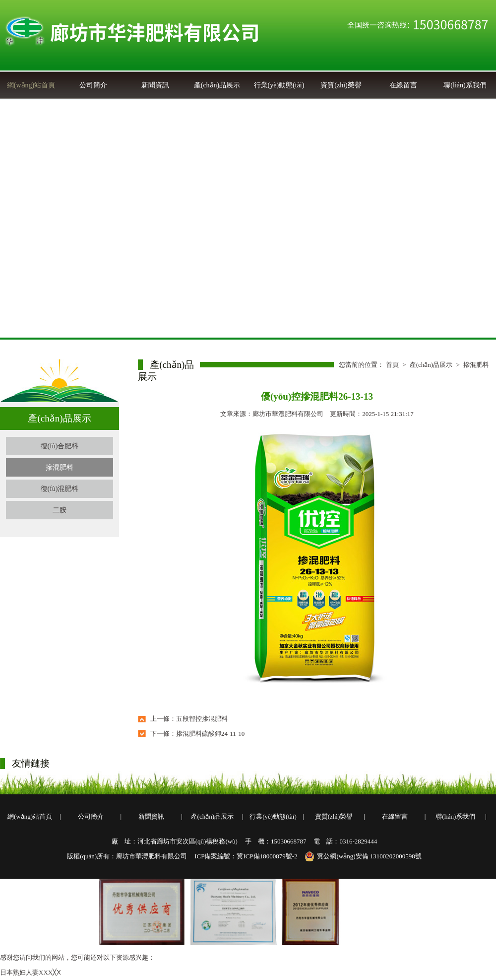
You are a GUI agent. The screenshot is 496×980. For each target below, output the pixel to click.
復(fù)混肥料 (60, 489)
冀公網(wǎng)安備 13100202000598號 (363, 856)
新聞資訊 (155, 85)
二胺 (60, 510)
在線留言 (403, 85)
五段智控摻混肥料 (202, 719)
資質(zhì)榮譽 (341, 85)
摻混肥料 (60, 467)
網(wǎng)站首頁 (31, 85)
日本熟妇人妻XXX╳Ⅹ (31, 972)
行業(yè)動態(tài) (279, 85)
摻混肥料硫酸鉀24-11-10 (210, 734)
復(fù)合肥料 (60, 446)
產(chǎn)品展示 (217, 85)
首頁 (392, 365)
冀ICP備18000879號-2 (267, 856)
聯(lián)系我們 (465, 85)
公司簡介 (93, 85)
